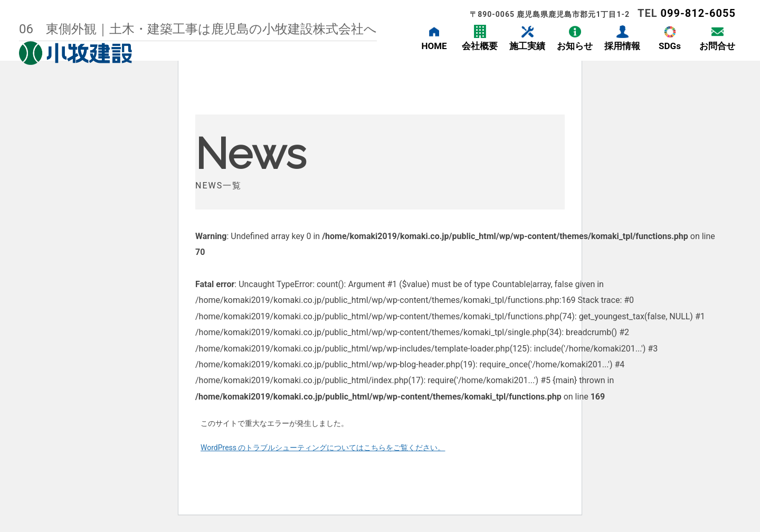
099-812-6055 (698, 13)
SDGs (670, 46)
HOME (434, 46)
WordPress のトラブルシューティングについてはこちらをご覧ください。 (323, 448)
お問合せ (717, 46)
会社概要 (480, 46)
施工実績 (527, 46)
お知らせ (575, 46)
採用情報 (622, 46)
